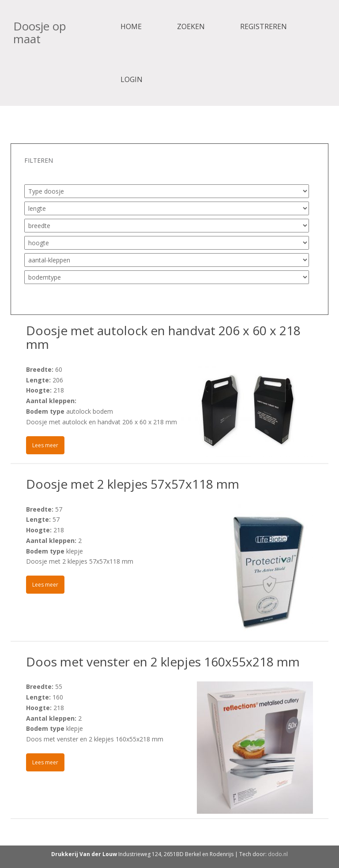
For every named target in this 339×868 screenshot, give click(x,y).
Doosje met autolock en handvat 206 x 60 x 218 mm (163, 337)
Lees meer (45, 445)
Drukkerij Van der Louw (84, 854)
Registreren (264, 26)
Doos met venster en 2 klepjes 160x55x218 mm (163, 662)
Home (131, 26)
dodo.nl (278, 854)
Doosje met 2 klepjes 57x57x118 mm (133, 484)
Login (132, 79)
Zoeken (191, 26)
